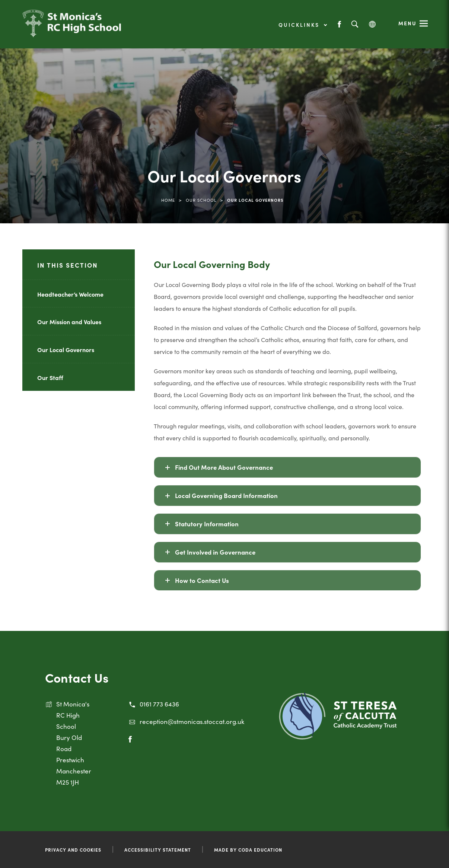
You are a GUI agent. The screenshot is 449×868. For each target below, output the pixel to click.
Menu (407, 23)
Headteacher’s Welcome (70, 294)
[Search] (355, 24)
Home (168, 200)
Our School (201, 200)
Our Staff (50, 377)
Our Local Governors (66, 350)
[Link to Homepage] (72, 28)
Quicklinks (302, 25)
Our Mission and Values (69, 322)
